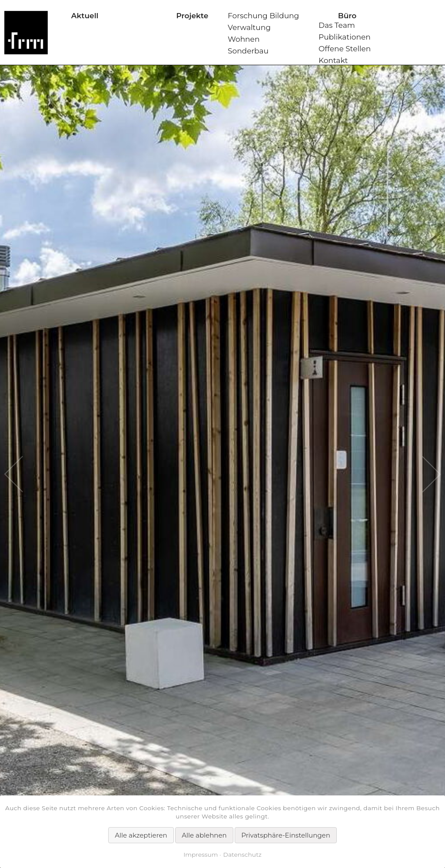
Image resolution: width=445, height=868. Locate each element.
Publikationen (345, 37)
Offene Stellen (345, 49)
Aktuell (85, 16)
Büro (347, 16)
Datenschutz (242, 855)
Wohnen (244, 39)
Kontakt (333, 60)
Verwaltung (249, 27)
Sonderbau (248, 51)
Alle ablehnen (204, 835)
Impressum (201, 855)
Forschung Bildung (263, 16)
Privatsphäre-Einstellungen (286, 835)
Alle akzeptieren (141, 835)
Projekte (192, 16)
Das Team (337, 25)
